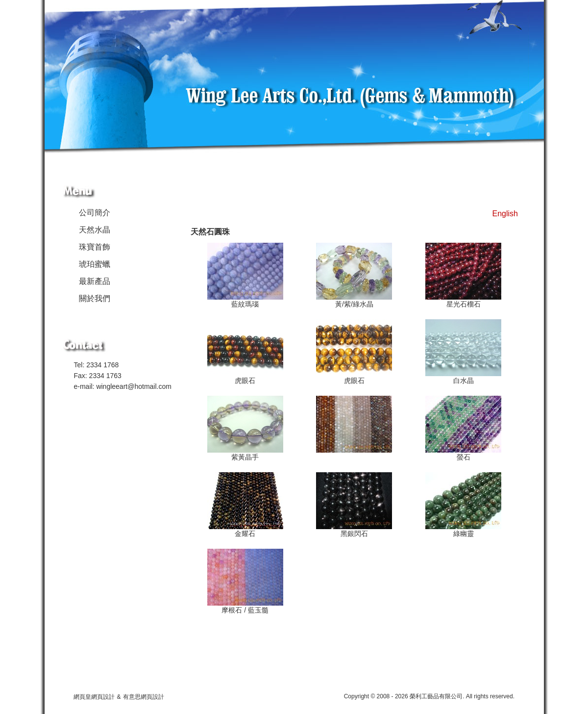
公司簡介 (95, 213)
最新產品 (95, 281)
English (505, 214)
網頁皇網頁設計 (94, 697)
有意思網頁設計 (144, 697)
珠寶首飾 (95, 247)
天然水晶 (95, 230)
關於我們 (95, 298)
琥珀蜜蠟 (95, 264)
